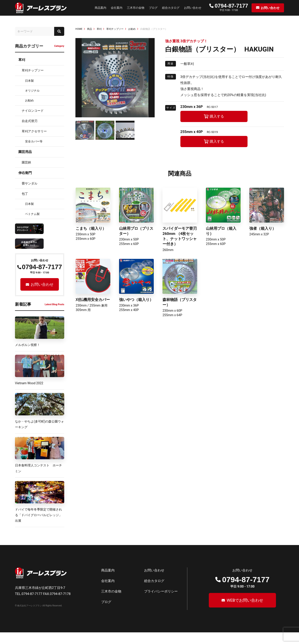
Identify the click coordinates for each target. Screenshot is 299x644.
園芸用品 (25, 152)
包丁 (25, 194)
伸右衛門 (25, 173)
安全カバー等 (34, 141)
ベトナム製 (32, 214)
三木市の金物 (136, 8)
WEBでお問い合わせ (244, 612)
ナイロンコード (33, 111)
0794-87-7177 (231, 6)
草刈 (22, 60)
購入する (217, 116)
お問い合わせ (193, 8)
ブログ (153, 8)
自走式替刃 (30, 121)
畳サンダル (30, 183)
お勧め (29, 100)
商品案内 (100, 8)
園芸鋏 (26, 162)
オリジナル (32, 91)
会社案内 (117, 8)
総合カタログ (171, 8)
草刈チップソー (33, 70)
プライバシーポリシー (161, 603)
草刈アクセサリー (34, 131)
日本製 (29, 81)
